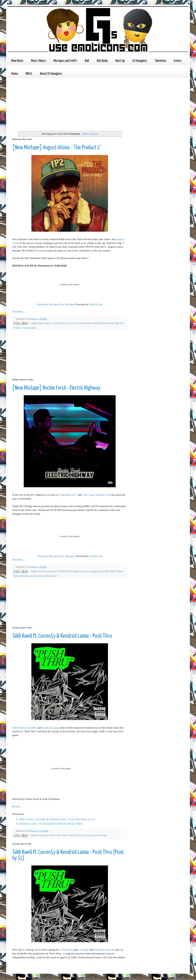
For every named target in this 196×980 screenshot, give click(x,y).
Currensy (55, 323)
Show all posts (90, 134)
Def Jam (64, 323)
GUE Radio (102, 61)
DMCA (29, 74)
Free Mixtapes (67, 304)
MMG (113, 571)
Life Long (89, 495)
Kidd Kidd (96, 323)
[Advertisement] (59, 104)
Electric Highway (74, 571)
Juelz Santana (85, 323)
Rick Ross (25, 576)
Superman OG (68, 495)
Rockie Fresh (104, 495)
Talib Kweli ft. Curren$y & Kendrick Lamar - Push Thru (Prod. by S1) (57, 819)
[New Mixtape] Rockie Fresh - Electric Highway (56, 388)
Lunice (86, 571)
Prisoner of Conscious (85, 835)
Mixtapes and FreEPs (65, 61)
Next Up (120, 61)
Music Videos (39, 61)
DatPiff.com (96, 304)
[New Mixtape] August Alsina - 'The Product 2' (57, 148)
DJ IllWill (61, 571)
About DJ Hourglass (51, 74)
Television (160, 61)
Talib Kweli (19, 728)
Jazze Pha (73, 323)
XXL (16, 806)
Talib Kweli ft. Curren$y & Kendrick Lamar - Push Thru (62, 636)
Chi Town (42, 571)
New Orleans (108, 323)
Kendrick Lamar (51, 728)
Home (15, 74)
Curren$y (31, 728)
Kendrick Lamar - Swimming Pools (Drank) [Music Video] (51, 824)
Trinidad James (30, 328)
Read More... (19, 312)
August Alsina (44, 323)
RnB (87, 61)
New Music (17, 61)
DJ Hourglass (140, 61)
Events (178, 61)
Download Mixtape (47, 304)
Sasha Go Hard (50, 576)
